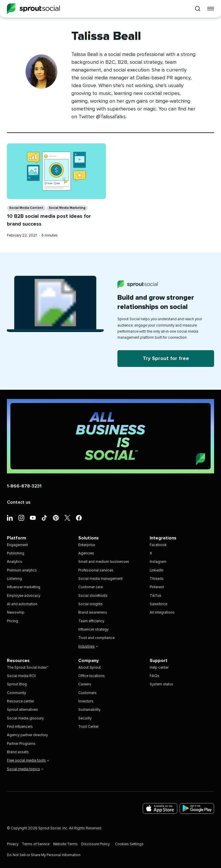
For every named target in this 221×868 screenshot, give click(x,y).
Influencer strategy (93, 630)
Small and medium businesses (104, 562)
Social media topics (25, 769)
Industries (88, 647)
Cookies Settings (129, 844)
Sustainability (89, 710)
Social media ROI (21, 676)
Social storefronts (93, 596)
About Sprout (89, 668)
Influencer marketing (24, 587)
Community (16, 693)
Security (85, 718)
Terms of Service (36, 844)
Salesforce (158, 604)
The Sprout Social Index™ (28, 668)
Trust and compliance (96, 638)
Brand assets (18, 752)
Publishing (16, 553)
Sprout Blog (17, 684)
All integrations (162, 613)
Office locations (92, 676)
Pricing (13, 621)
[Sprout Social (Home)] (110, 436)
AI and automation (22, 604)
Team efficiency (91, 621)
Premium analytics (22, 570)
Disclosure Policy (95, 844)
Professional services (96, 570)
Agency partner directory (27, 735)
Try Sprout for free (166, 359)
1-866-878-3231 (24, 486)
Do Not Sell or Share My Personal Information (44, 855)
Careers (85, 684)
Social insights (91, 604)
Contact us (19, 502)
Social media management (100, 579)
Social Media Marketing (67, 208)
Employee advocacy (24, 596)
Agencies (86, 553)
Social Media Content (26, 208)
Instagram (158, 562)
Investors (86, 701)
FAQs (155, 676)
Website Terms (65, 844)
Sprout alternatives (22, 710)
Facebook (158, 545)
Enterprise (87, 545)
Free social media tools (28, 761)
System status (161, 684)
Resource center (20, 701)
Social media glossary (25, 718)
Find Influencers (20, 727)
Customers (87, 693)
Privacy (13, 844)
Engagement (17, 545)
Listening (14, 579)
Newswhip (16, 613)
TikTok (156, 596)
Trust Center (88, 727)
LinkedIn (157, 570)
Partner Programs (21, 744)
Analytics (15, 562)
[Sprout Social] (33, 9)
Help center (159, 668)
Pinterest (157, 587)
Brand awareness (93, 613)
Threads (157, 579)
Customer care (91, 587)
